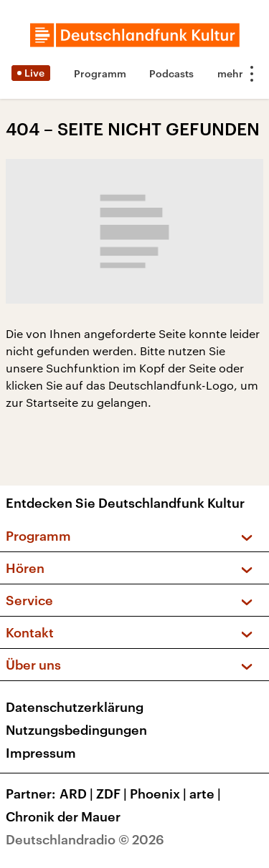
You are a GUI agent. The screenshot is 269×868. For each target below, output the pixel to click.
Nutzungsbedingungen (76, 730)
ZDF (113, 794)
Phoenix (160, 794)
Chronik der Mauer (63, 816)
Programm (100, 73)
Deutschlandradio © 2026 (85, 839)
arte (207, 794)
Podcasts (171, 73)
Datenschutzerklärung (75, 707)
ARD (78, 794)
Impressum (41, 753)
